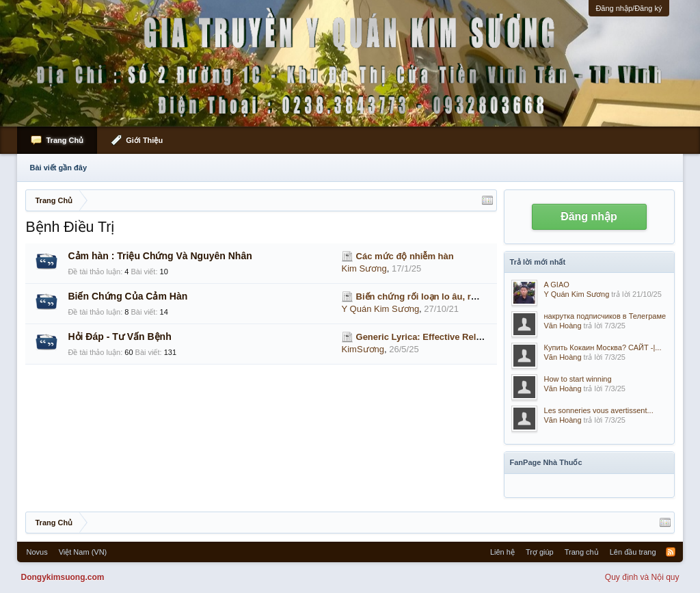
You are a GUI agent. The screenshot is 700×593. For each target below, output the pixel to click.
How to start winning (578, 379)
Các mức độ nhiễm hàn (405, 256)
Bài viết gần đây (58, 168)
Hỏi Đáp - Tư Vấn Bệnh (119, 337)
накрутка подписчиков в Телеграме (605, 316)
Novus (37, 552)
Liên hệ (502, 552)
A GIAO (557, 285)
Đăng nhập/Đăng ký (629, 8)
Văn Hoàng (563, 326)
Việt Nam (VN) (83, 552)
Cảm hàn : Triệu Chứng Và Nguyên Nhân (160, 256)
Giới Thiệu (144, 140)
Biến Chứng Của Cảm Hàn (127, 296)
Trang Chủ (65, 140)
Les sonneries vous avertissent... (599, 410)
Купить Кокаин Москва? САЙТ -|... (603, 347)
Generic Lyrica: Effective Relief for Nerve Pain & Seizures (477, 337)
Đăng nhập (589, 216)
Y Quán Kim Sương (381, 309)
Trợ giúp (540, 552)
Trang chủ (582, 552)
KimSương (363, 349)
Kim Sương (364, 268)
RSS (671, 552)
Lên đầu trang (633, 552)
